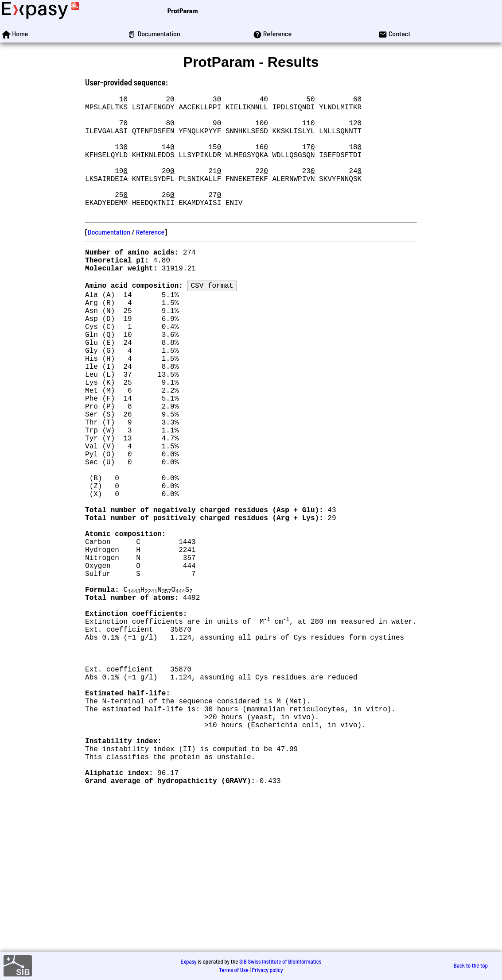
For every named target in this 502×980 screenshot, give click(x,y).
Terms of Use (234, 970)
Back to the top (471, 966)
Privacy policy (267, 970)
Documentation (109, 258)
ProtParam (183, 10)
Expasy (188, 961)
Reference (150, 258)
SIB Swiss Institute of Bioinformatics (280, 961)
